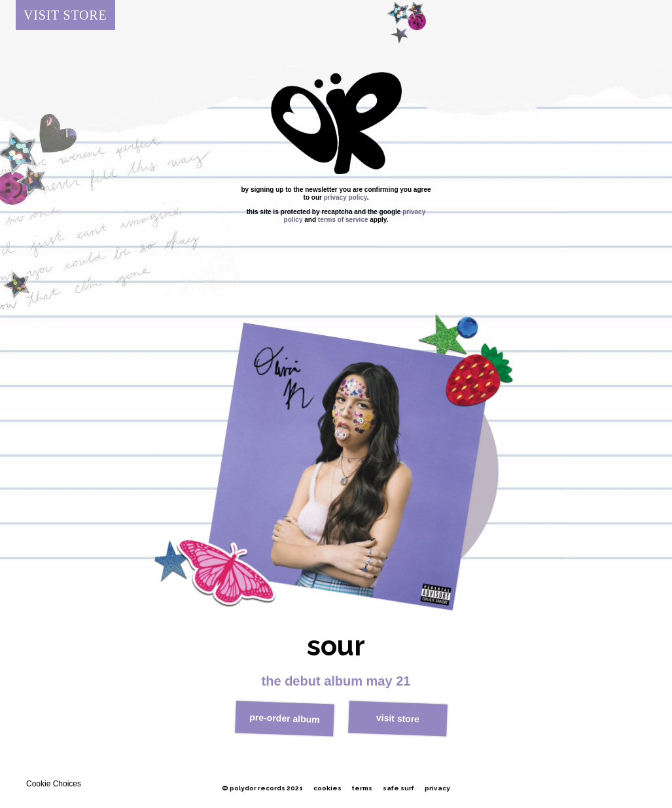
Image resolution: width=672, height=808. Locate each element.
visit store (398, 718)
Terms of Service (343, 220)
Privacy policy (345, 197)
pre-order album (285, 718)
